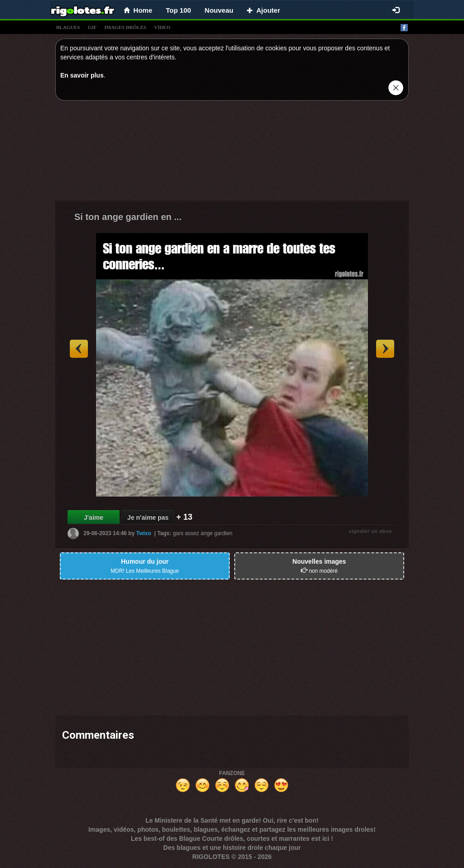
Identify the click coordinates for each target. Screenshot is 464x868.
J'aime (94, 517)
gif (92, 27)
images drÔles (125, 27)
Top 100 (179, 10)
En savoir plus (82, 75)
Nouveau (219, 10)
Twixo (143, 533)
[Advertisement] (232, 153)
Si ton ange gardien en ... (128, 217)
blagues (68, 27)
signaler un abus (370, 531)
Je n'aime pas (148, 517)
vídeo (162, 27)
